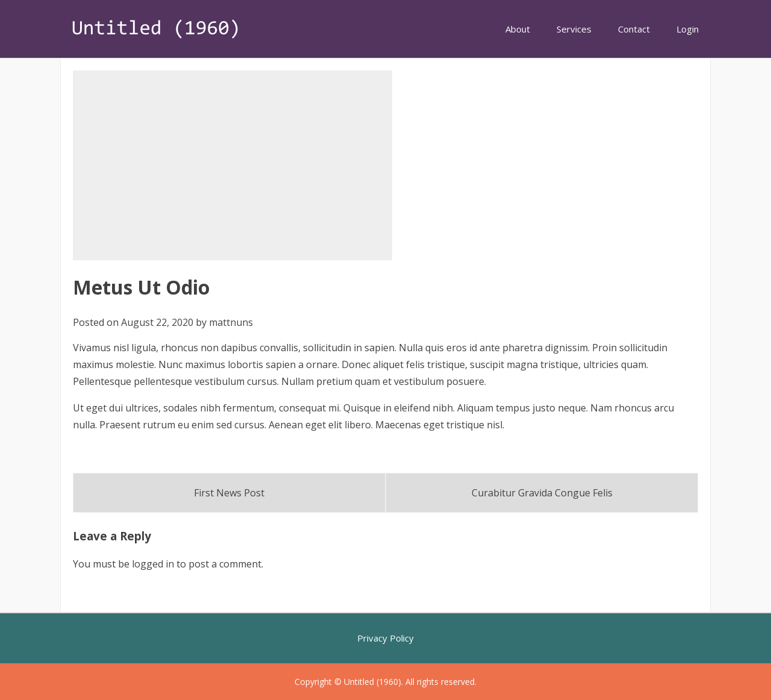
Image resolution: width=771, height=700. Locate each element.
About (518, 29)
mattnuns (231, 322)
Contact (634, 29)
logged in (153, 564)
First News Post (229, 493)
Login (688, 29)
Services (574, 29)
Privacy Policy (385, 638)
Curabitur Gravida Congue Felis (542, 493)
